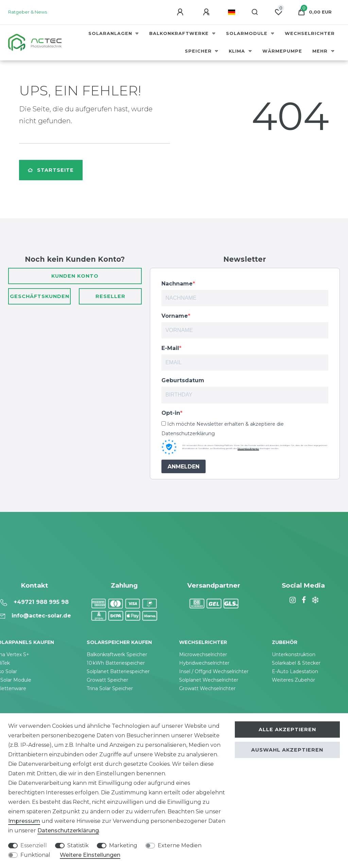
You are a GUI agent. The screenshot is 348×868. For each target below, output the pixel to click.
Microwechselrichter (203, 654)
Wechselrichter (310, 33)
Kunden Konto (75, 276)
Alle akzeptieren (287, 730)
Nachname (177, 284)
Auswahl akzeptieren (287, 750)
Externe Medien (180, 845)
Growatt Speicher (107, 680)
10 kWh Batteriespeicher (116, 663)
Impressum (24, 821)
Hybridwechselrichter (204, 663)
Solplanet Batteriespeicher (118, 671)
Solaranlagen (111, 33)
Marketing (123, 845)
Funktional (35, 855)
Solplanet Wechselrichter (209, 680)
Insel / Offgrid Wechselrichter (214, 671)
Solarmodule (248, 33)
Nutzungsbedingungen (248, 448)
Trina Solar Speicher (110, 688)
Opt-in (171, 413)
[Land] (232, 12)
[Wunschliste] (278, 12)
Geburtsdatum (183, 380)
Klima (238, 51)
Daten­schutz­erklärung (68, 830)
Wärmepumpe (282, 51)
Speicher (199, 51)
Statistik (78, 845)
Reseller (110, 296)
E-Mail (170, 348)
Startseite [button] (51, 170)
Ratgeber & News (28, 12)
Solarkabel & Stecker (296, 663)
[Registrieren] (207, 12)
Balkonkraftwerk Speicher (117, 654)
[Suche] (255, 12)
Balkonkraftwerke (180, 33)
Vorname (175, 316)
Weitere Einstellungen (90, 855)
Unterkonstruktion (294, 654)
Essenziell (34, 845)
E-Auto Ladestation (295, 671)
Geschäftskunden (40, 296)
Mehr (321, 51)
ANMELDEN (184, 467)
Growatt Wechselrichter (207, 688)
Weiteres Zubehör (293, 680)
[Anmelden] (181, 12)
